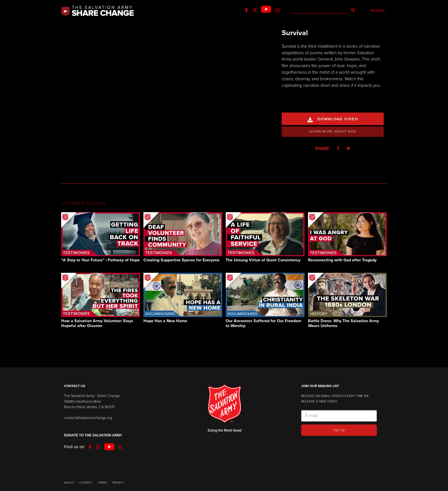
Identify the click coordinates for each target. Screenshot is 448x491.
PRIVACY (118, 483)
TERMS (102, 483)
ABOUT (69, 483)
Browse (379, 11)
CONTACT (86, 483)
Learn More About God (333, 131)
